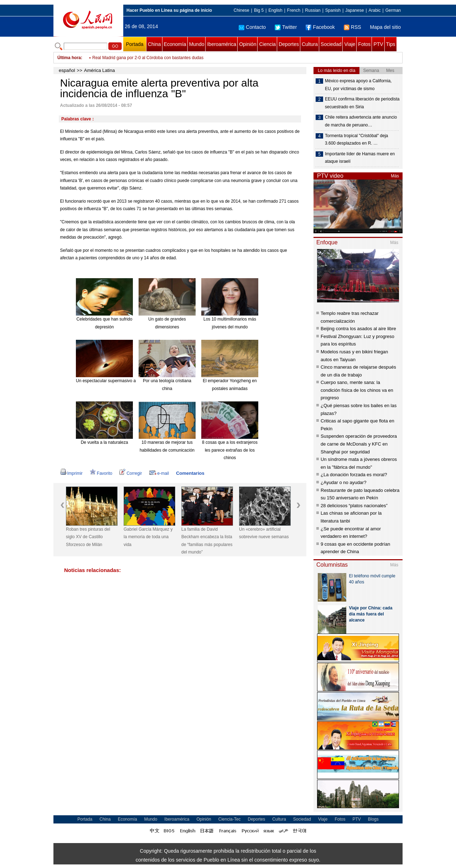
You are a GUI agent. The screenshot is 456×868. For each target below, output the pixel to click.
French (294, 10)
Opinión (248, 44)
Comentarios (190, 473)
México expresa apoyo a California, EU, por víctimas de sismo (358, 85)
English (275, 10)
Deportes (289, 44)
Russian (313, 10)
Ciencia (267, 44)
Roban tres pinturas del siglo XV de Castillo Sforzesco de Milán (88, 537)
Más (395, 176)
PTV (378, 44)
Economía (175, 44)
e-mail (159, 473)
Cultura (310, 44)
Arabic (375, 10)
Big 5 (259, 10)
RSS (353, 27)
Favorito (101, 473)
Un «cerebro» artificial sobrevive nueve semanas (264, 533)
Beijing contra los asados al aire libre (358, 329)
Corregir (131, 473)
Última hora (69, 58)
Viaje (350, 44)
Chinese (242, 10)
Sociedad (331, 44)
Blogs (373, 819)
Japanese (354, 10)
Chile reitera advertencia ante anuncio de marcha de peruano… (361, 121)
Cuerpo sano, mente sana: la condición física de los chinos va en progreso (357, 390)
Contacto (252, 27)
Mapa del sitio (385, 27)
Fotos (364, 44)
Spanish (333, 10)
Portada (134, 44)
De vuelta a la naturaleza (105, 442)
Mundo (197, 44)
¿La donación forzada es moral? (354, 475)
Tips (391, 44)
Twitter (286, 27)
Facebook (320, 27)
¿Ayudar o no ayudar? (343, 482)
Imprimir (71, 473)
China (154, 44)
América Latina (100, 70)
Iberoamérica (222, 44)
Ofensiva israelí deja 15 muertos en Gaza (132, 58)
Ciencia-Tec (230, 819)
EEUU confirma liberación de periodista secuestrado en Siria (362, 103)
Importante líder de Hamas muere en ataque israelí (360, 158)
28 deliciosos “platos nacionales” (354, 506)
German (393, 10)
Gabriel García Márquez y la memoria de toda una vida (148, 537)
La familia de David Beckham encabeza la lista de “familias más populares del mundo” (207, 541)
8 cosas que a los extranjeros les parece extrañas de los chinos (230, 450)
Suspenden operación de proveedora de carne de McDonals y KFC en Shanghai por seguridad (359, 444)
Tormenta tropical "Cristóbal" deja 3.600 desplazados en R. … (356, 140)
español (67, 70)
